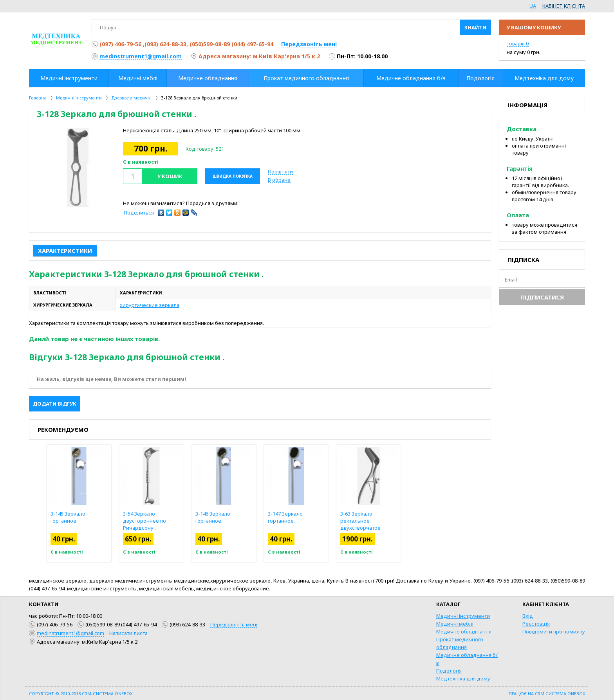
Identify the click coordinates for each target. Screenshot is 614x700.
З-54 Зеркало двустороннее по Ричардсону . (144, 521)
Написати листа (128, 633)
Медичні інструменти (463, 616)
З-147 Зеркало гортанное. (285, 517)
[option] (78, 168)
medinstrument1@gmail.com (141, 56)
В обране (279, 180)
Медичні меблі (455, 624)
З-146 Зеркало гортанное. (213, 517)
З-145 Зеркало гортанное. (68, 517)
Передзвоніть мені (309, 44)
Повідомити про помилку (554, 631)
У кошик (170, 176)
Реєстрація (536, 624)
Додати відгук (55, 404)
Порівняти (280, 171)
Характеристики (65, 251)
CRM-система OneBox (107, 694)
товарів (518, 43)
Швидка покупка (233, 176)
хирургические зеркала (150, 305)
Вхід (528, 616)
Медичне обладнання (464, 631)
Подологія (449, 671)
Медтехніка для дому (463, 678)
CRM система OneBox (560, 694)
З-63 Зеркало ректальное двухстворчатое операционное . (360, 524)
